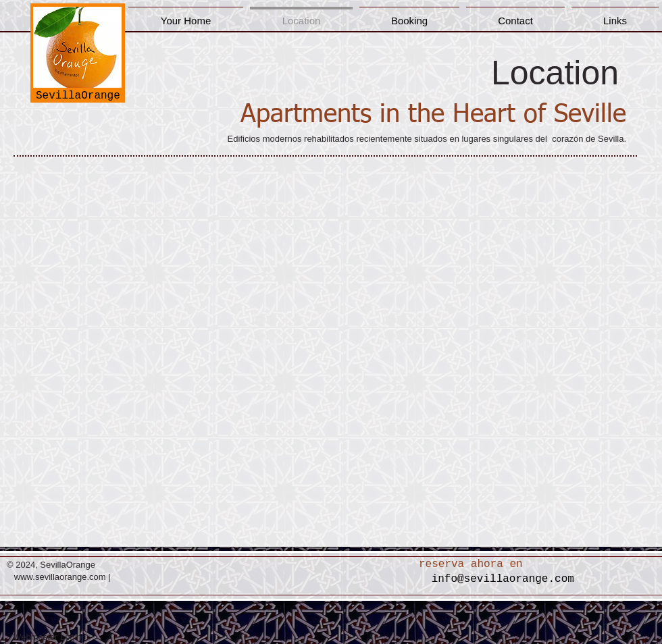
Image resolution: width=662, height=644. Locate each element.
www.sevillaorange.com (60, 577)
